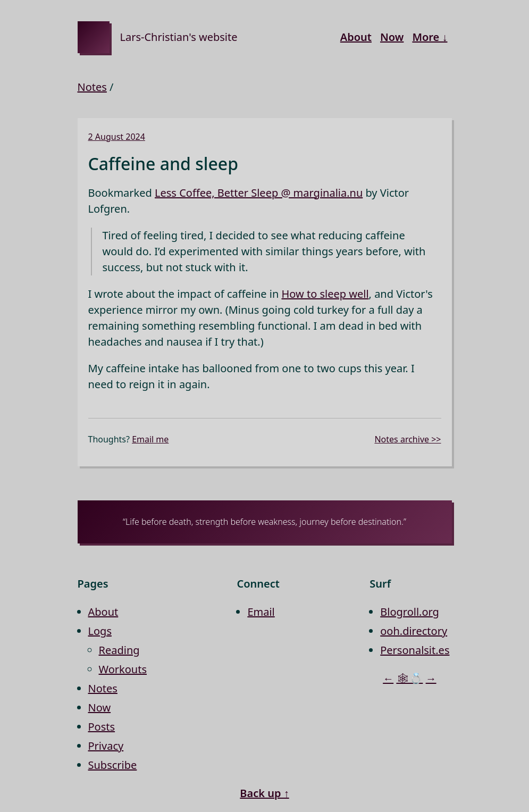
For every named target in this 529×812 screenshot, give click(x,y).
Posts (102, 727)
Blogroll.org (410, 612)
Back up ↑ (264, 793)
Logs (100, 631)
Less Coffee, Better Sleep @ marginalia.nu (259, 193)
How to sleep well (325, 294)
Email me (150, 439)
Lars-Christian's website (179, 37)
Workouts (123, 669)
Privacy (106, 746)
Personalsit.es (415, 650)
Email (261, 612)
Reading (119, 650)
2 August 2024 (117, 137)
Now (392, 37)
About (356, 37)
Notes (92, 87)
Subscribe (113, 765)
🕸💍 (409, 678)
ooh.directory (414, 631)
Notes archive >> (408, 439)
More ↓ (430, 37)
